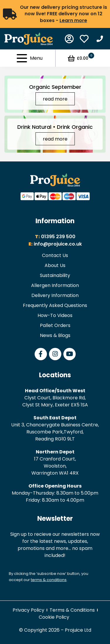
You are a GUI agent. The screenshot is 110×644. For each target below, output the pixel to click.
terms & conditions (49, 580)
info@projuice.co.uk (58, 244)
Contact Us (55, 255)
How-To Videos (55, 315)
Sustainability (55, 275)
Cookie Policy (54, 617)
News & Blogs (55, 335)
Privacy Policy (28, 610)
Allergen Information (55, 285)
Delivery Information (55, 295)
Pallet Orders (55, 325)
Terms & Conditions (72, 610)
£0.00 (81, 58)
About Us (55, 265)
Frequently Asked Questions (55, 305)
